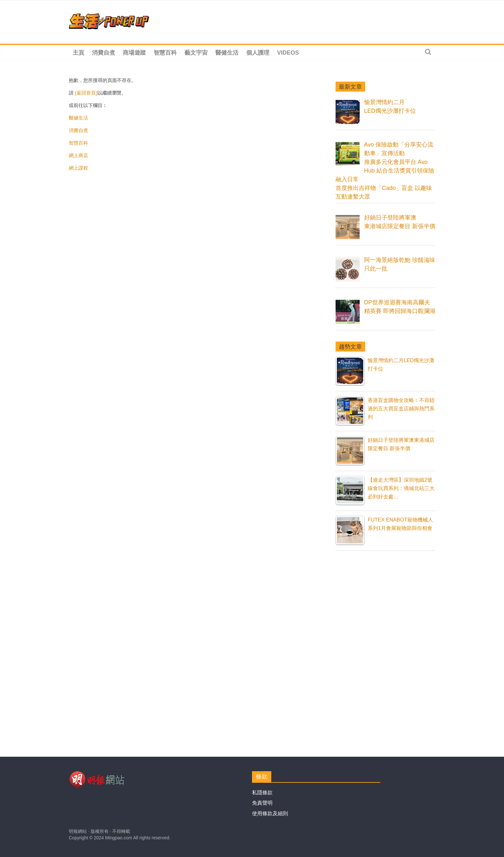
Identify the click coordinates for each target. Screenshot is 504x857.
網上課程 (78, 168)
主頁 (78, 53)
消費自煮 (104, 53)
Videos (288, 53)
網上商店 (78, 155)
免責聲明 (262, 803)
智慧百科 (165, 53)
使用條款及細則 (270, 813)
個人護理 (258, 53)
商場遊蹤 (134, 53)
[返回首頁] (86, 93)
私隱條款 (262, 793)
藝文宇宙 (196, 53)
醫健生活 (227, 53)
